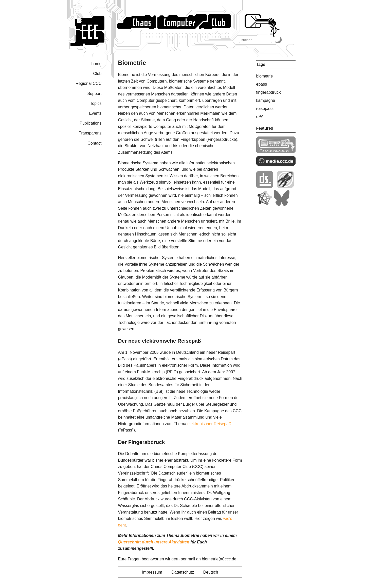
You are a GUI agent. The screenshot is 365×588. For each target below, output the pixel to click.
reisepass (265, 109)
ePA (260, 117)
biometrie (265, 76)
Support (94, 94)
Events (95, 113)
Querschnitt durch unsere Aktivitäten (154, 542)
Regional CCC (88, 83)
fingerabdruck (269, 92)
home (96, 64)
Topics (96, 103)
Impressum (152, 572)
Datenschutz (183, 572)
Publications (90, 123)
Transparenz (90, 133)
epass (262, 84)
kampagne (266, 100)
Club (97, 74)
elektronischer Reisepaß (209, 424)
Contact (94, 143)
